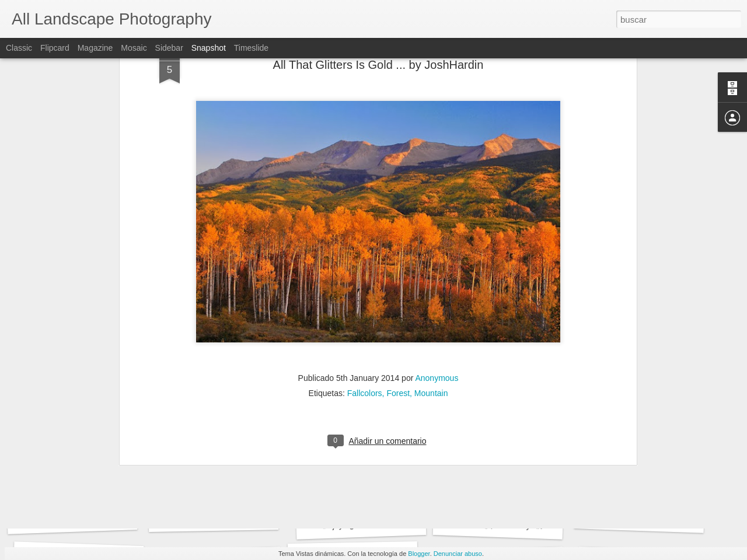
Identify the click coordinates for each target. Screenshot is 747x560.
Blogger (419, 554)
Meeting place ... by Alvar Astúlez (519, 525)
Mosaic (134, 48)
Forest (398, 244)
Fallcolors (365, 244)
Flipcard (55, 48)
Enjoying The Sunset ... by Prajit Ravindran (400, 523)
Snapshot (209, 48)
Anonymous (437, 229)
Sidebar (169, 48)
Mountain (431, 244)
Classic (19, 48)
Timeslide (251, 48)
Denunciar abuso (458, 554)
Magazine (95, 48)
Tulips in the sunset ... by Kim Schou (666, 519)
